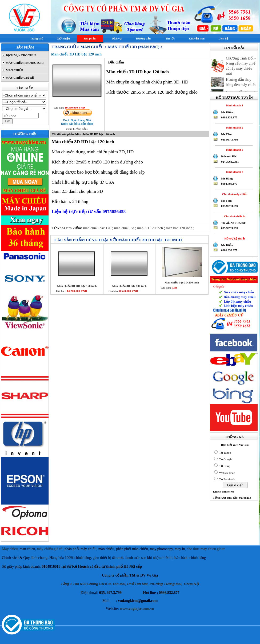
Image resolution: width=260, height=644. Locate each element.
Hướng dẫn (143, 38)
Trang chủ (37, 38)
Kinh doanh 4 (234, 172)
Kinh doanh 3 (234, 150)
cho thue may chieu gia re (206, 549)
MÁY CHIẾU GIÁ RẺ (19, 78)
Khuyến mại (197, 38)
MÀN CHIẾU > (93, 47)
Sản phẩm (90, 38)
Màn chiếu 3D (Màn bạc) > (135, 47)
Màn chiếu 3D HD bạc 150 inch (77, 286)
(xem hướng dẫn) (77, 129)
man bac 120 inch (180, 228)
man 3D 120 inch (150, 228)
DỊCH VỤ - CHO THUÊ (21, 55)
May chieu (10, 549)
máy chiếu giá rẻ (50, 549)
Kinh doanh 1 (234, 105)
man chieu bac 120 (98, 228)
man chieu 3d (125, 228)
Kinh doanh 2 (234, 127)
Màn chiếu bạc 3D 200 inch (182, 282)
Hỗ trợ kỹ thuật (234, 238)
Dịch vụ (117, 38)
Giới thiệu (63, 38)
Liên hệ (223, 38)
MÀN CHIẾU (14, 70)
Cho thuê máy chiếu (234, 194)
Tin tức (170, 38)
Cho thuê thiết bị (234, 216)
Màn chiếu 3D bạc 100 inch (129, 286)
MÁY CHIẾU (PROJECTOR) (24, 63)
